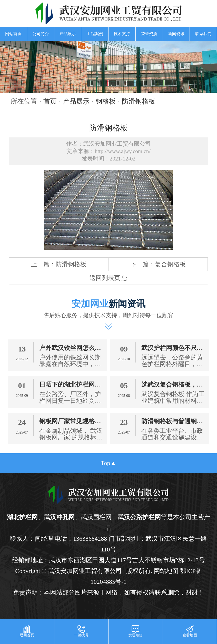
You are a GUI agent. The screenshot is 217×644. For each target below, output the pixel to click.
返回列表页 (109, 278)
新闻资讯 (176, 34)
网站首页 (13, 34)
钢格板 (106, 101)
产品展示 (68, 34)
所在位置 (24, 101)
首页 (50, 101)
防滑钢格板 (139, 101)
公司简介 (41, 34)
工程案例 (95, 34)
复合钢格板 (170, 264)
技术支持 (122, 34)
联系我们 (203, 34)
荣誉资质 (149, 34)
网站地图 (166, 571)
